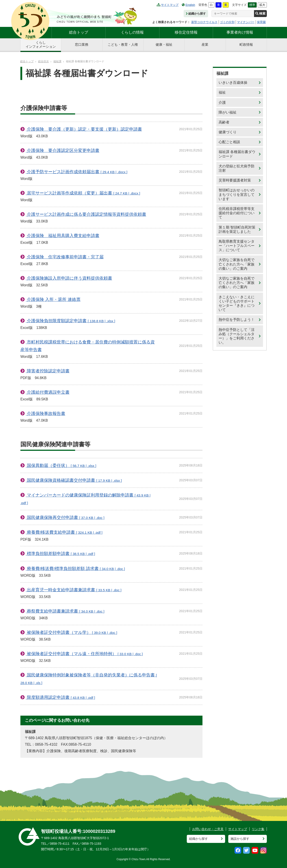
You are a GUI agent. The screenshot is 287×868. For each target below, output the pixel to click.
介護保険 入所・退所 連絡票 (53, 299)
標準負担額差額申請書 (60, 554)
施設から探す (240, 839)
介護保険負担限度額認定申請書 (71, 321)
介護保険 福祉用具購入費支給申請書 (63, 236)
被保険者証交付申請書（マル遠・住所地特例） (84, 654)
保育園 (261, 22)
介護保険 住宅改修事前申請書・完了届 (65, 257)
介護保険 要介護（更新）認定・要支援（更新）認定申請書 (84, 129)
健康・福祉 (164, 44)
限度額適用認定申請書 (60, 697)
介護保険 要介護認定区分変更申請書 (63, 150)
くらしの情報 (132, 32)
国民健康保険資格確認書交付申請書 (74, 480)
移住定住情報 (186, 32)
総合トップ (79, 32)
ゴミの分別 (227, 22)
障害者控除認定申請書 (48, 371)
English (188, 5)
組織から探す (196, 14)
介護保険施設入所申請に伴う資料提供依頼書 (69, 278)
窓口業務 (82, 44)
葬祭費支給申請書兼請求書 (65, 611)
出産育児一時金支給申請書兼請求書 (74, 590)
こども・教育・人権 (123, 44)
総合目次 (43, 61)
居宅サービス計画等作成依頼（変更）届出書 (83, 193)
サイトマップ (168, 5)
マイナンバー (246, 22)
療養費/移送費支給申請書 (64, 532)
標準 (252, 5)
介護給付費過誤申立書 (48, 392)
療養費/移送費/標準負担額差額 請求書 (75, 569)
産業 (205, 44)
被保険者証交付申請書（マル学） (72, 632)
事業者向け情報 (240, 32)
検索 (260, 13)
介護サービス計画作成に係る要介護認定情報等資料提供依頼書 (86, 214)
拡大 (262, 5)
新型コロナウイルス (204, 22)
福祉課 (57, 61)
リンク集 (258, 829)
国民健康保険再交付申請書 (65, 517)
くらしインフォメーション (41, 44)
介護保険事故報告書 (46, 413)
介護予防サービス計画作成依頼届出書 (77, 172)
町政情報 (246, 44)
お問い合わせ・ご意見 (208, 829)
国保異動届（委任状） (61, 465)
